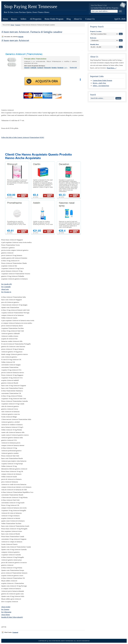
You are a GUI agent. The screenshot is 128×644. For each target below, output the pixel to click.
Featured (18, 25)
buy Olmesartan (6, 612)
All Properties (36, 19)
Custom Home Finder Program (102, 80)
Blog (69, 19)
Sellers (24, 18)
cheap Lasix (5, 289)
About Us (78, 18)
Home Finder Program (54, 19)
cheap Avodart (6, 607)
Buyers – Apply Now (99, 83)
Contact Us (90, 19)
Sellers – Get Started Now (101, 86)
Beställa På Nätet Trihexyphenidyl (12, 617)
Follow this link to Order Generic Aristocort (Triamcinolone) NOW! (23, 137)
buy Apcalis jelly (7, 284)
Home (5, 19)
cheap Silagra (6, 615)
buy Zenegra (5, 609)
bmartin (21, 37)
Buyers (14, 18)
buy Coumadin (6, 287)
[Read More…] (112, 68)
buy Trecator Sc (6, 292)
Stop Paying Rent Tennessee (31, 7)
